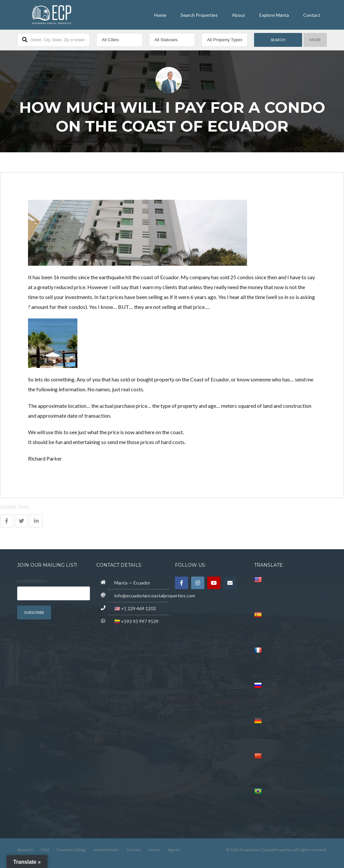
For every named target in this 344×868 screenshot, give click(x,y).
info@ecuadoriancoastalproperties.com (155, 596)
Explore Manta (274, 15)
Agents (174, 850)
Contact (312, 15)
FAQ (45, 850)
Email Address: (32, 581)
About (239, 15)
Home (160, 15)
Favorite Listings (72, 850)
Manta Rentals (106, 850)
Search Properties (199, 15)
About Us (25, 850)
